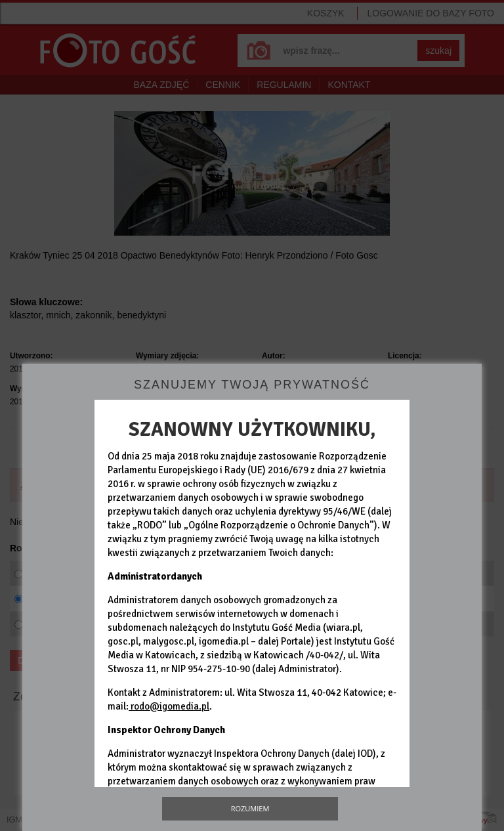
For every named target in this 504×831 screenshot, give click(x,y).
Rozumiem (250, 808)
